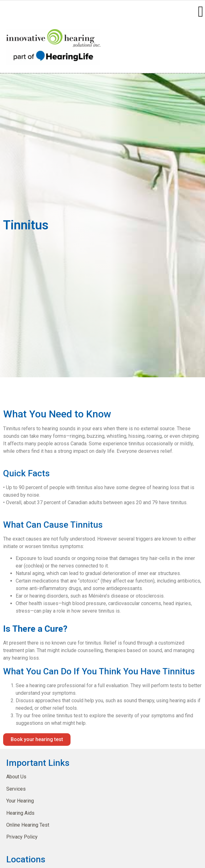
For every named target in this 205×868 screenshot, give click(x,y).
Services (16, 789)
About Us (16, 777)
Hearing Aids (20, 813)
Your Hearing (20, 801)
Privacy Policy (22, 837)
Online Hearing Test (28, 825)
